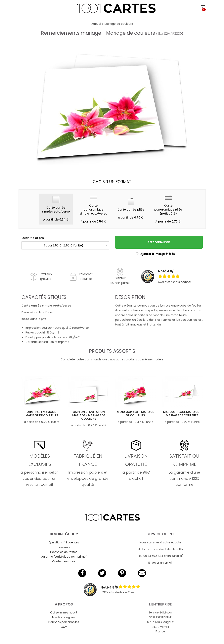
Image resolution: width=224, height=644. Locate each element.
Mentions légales (64, 617)
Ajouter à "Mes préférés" (156, 254)
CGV (64, 627)
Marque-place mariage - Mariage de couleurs (182, 414)
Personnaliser (159, 242)
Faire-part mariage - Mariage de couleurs (42, 414)
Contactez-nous (64, 561)
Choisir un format (112, 182)
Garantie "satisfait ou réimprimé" (64, 557)
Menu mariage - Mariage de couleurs (135, 414)
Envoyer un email (160, 563)
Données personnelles (64, 622)
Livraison (64, 547)
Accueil (96, 24)
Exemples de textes (64, 552)
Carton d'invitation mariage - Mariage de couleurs (89, 415)
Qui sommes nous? (64, 612)
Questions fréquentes (64, 542)
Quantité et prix (33, 238)
